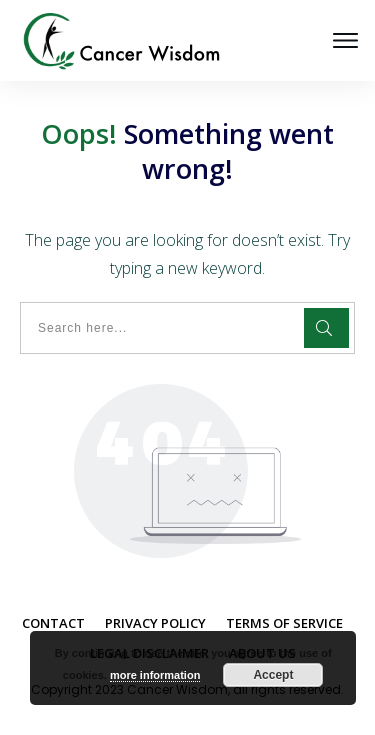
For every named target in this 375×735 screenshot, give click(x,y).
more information (155, 675)
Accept (273, 675)
